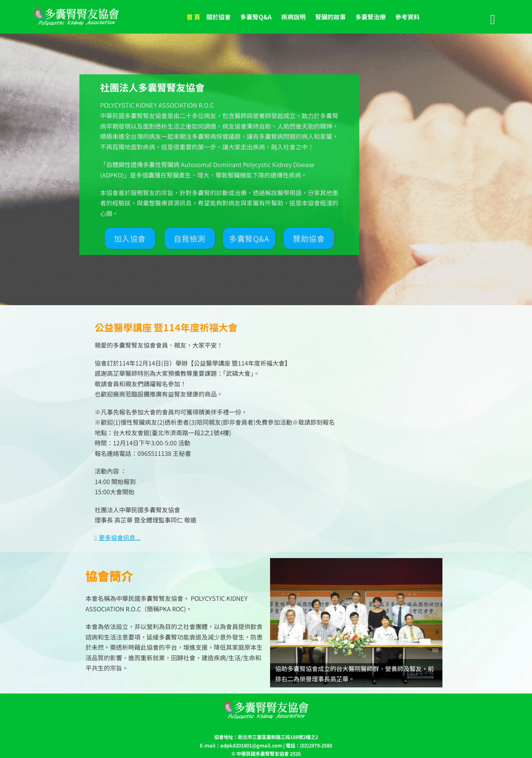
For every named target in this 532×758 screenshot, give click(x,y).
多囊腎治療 (370, 17)
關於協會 (218, 17)
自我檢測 (190, 238)
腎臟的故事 (330, 17)
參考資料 (407, 17)
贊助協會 (309, 238)
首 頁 (193, 17)
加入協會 (130, 238)
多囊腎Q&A (256, 17)
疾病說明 (293, 17)
